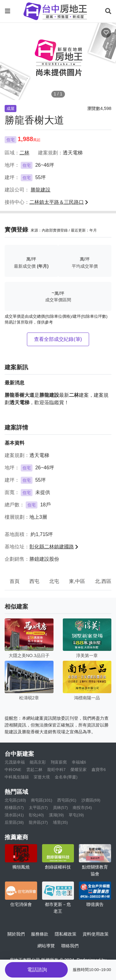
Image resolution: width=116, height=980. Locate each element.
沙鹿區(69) (91, 800)
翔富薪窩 (59, 762)
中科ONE (13, 770)
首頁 (15, 581)
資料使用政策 (96, 934)
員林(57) (60, 808)
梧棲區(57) (14, 808)
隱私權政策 (66, 934)
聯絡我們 (70, 946)
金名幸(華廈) (66, 777)
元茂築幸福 (15, 762)
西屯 (34, 581)
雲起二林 (34, 770)
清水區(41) (14, 815)
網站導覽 (46, 946)
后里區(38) (14, 822)
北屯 (54, 581)
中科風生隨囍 (17, 777)
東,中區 (77, 581)
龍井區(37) (38, 822)
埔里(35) (60, 822)
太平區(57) (38, 808)
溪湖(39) (56, 815)
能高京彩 (38, 762)
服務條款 (40, 934)
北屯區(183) (15, 800)
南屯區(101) (42, 800)
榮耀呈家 (79, 770)
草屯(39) (76, 815)
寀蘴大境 (42, 777)
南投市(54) (82, 808)
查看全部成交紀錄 (58, 339)
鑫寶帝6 (99, 770)
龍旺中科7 (56, 770)
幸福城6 (79, 762)
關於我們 (16, 934)
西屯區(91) (67, 800)
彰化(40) (36, 815)
